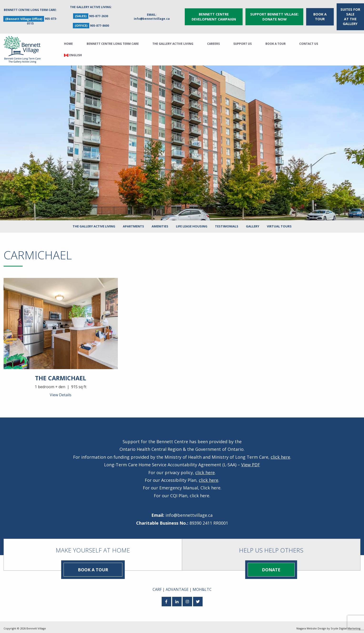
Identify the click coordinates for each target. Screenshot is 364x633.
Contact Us (309, 41)
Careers (213, 41)
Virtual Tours (279, 224)
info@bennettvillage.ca (152, 17)
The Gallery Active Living (173, 41)
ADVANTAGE (177, 587)
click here (280, 454)
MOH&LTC (202, 587)
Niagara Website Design (311, 626)
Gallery (253, 224)
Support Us (242, 41)
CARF (157, 587)
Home (68, 41)
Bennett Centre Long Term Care (113, 41)
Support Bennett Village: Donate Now (274, 15)
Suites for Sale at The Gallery (350, 15)
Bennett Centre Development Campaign (214, 15)
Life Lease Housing (192, 224)
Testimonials (227, 224)
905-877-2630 (99, 15)
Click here (210, 485)
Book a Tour (320, 15)
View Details (61, 392)
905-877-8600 (100, 24)
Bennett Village (36, 626)
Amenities (160, 224)
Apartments (133, 224)
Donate (271, 567)
